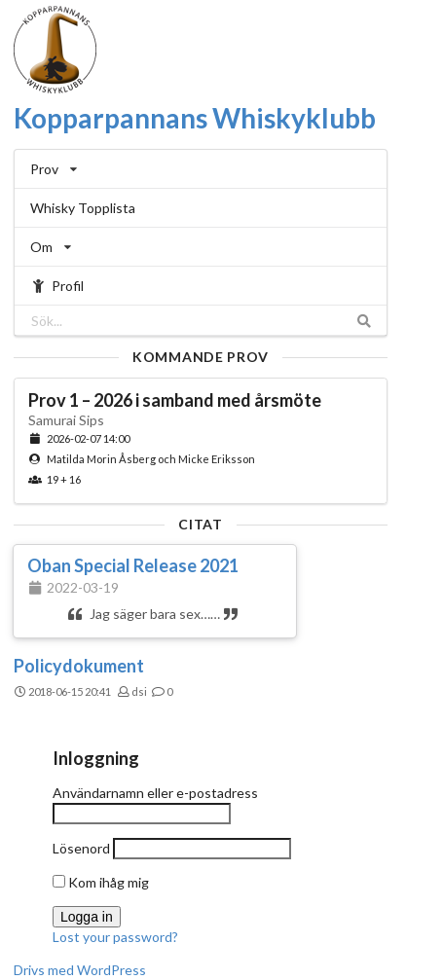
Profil (57, 286)
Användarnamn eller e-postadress (155, 793)
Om (51, 247)
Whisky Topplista (83, 208)
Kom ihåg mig (101, 882)
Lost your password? (115, 937)
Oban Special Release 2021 (133, 565)
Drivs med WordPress (80, 970)
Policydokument (79, 666)
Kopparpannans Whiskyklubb (195, 118)
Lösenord (81, 848)
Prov (54, 169)
